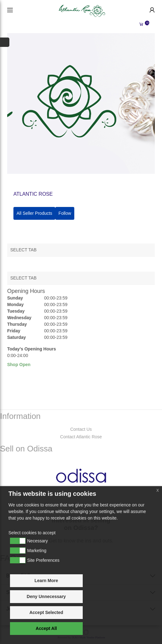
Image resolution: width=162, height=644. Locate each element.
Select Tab (23, 250)
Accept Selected (46, 612)
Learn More (46, 581)
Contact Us (81, 429)
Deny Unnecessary (46, 596)
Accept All (46, 628)
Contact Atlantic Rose (81, 437)
